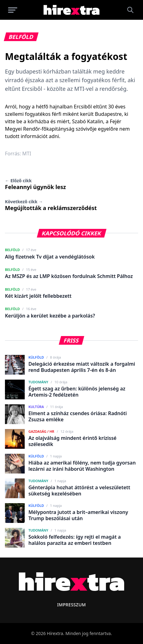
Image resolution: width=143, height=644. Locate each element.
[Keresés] (130, 10)
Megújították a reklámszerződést (51, 205)
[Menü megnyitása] (13, 10)
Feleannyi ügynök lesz (35, 184)
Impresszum (71, 605)
